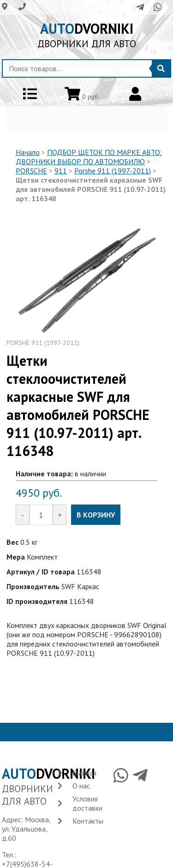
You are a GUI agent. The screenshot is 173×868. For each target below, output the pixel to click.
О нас (81, 786)
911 (61, 171)
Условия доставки (87, 803)
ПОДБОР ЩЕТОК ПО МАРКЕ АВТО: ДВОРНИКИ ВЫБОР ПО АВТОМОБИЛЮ (89, 157)
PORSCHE (31, 171)
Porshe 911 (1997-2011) (113, 171)
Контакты (88, 821)
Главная (84, 773)
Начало (28, 152)
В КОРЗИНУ (96, 515)
